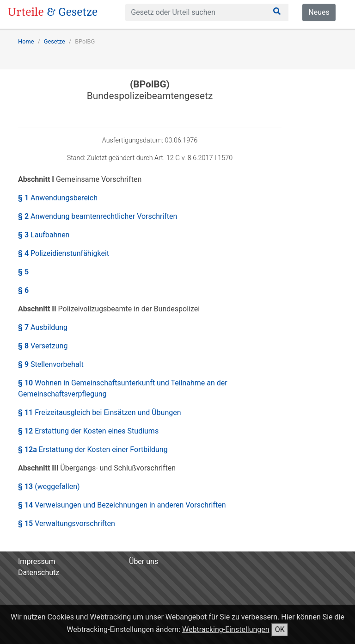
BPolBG (85, 41)
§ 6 (23, 290)
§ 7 (43, 327)
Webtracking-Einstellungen (226, 629)
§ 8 (43, 346)
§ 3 (44, 235)
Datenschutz (39, 573)
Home (26, 41)
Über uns (144, 561)
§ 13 (49, 486)
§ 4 (64, 253)
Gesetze (55, 41)
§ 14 (122, 505)
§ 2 (98, 216)
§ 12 (88, 431)
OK (280, 629)
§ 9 (51, 364)
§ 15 (67, 523)
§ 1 (58, 198)
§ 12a (93, 449)
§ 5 (23, 272)
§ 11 (100, 412)
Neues (319, 12)
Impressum (37, 561)
